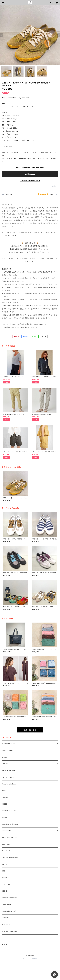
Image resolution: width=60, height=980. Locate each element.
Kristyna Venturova (9, 931)
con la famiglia (7, 750)
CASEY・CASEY (8, 777)
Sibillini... (5, 817)
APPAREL (5, 764)
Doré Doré (6, 851)
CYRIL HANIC (7, 904)
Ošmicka (5, 797)
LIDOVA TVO (7, 884)
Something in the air (10, 784)
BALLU (4, 864)
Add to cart (30, 174)
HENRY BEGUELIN (8, 744)
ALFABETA (6, 924)
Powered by (30, 959)
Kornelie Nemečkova (10, 858)
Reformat (5, 878)
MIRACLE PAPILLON (9, 811)
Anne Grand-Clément (10, 824)
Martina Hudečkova (9, 898)
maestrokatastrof (9, 911)
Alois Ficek (6, 844)
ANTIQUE (5, 918)
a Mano (5, 757)
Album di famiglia (8, 771)
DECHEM (5, 891)
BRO (3, 871)
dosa (4, 791)
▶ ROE (4, 945)
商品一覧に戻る (30, 730)
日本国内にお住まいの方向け (30, 181)
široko (4, 938)
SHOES (4, 804)
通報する (55, 186)
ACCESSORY (6, 831)
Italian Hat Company (10, 837)
